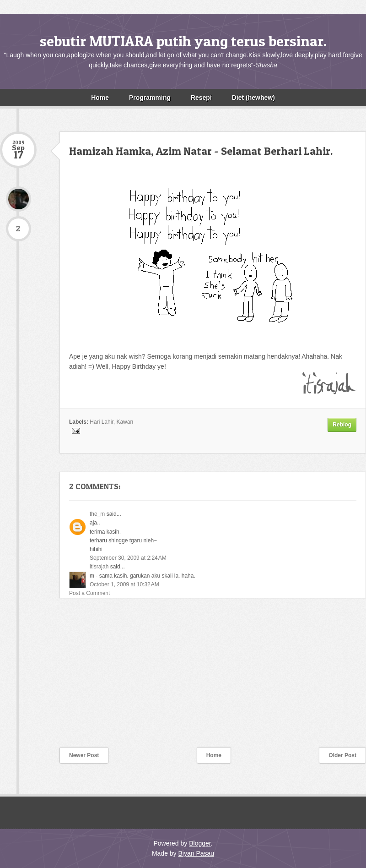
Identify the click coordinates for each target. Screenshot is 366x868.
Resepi (201, 98)
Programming (150, 98)
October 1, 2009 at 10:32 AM (124, 584)
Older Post (342, 755)
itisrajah (99, 567)
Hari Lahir (101, 422)
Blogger (200, 843)
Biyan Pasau (196, 853)
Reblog (342, 425)
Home (100, 98)
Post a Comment (89, 593)
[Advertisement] (69, 678)
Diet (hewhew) (253, 98)
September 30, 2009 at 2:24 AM (128, 558)
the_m (97, 514)
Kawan (125, 422)
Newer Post (84, 755)
